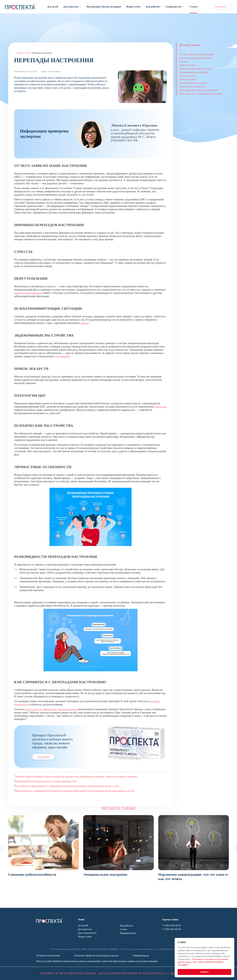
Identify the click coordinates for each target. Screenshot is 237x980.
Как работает (153, 7)
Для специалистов (87, 933)
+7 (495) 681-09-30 (171, 925)
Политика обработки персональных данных (96, 956)
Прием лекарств (188, 76)
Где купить (221, 7)
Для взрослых (71, 7)
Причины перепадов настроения (196, 58)
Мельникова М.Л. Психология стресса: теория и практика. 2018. (47, 781)
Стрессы (184, 62)
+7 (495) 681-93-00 (171, 929)
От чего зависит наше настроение (197, 54)
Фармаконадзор (128, 933)
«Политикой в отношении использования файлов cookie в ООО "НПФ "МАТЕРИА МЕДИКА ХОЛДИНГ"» (202, 962)
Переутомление (188, 65)
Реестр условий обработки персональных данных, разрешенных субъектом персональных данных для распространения (97, 961)
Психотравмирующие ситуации (196, 69)
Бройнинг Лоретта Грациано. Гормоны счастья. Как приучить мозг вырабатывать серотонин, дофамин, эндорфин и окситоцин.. (79, 776)
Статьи (194, 7)
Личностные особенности (193, 87)
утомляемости (62, 356)
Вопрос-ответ (133, 7)
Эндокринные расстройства (194, 72)
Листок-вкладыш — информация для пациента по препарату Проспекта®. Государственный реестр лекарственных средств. (77, 791)
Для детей (53, 7)
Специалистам (174, 7)
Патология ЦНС (188, 79)
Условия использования (48, 956)
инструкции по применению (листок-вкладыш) (52, 709)
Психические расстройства (193, 83)
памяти (85, 323)
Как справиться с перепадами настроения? (201, 94)
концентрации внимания (28, 293)
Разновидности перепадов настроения (199, 90)
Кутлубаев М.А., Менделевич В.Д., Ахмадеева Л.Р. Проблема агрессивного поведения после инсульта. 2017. (69, 786)
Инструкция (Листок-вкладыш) (104, 7)
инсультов (20, 410)
